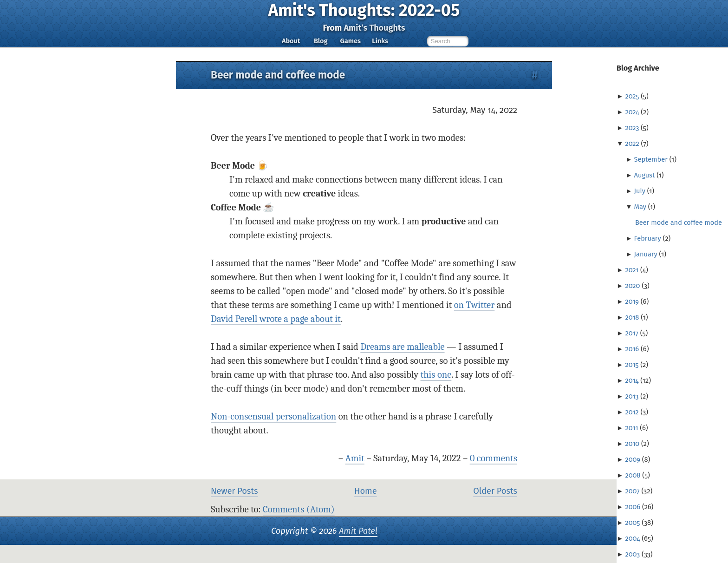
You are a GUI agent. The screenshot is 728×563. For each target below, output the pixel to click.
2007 (632, 491)
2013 (632, 396)
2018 (632, 317)
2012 (632, 412)
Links (380, 41)
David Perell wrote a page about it (276, 319)
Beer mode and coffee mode (679, 223)
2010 (632, 444)
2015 (632, 365)
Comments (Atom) (299, 509)
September (651, 159)
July (640, 191)
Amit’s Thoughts (374, 28)
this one (436, 375)
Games (350, 41)
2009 (633, 459)
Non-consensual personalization (273, 416)
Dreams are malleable (402, 347)
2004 (632, 538)
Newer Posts (234, 491)
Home (366, 491)
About (291, 41)
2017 (631, 333)
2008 (633, 475)
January (646, 254)
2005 (632, 523)
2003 (632, 554)
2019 (632, 301)
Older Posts (495, 491)
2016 (632, 349)
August (645, 175)
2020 (632, 286)
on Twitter (474, 305)
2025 (632, 96)
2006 (633, 507)
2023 (632, 128)
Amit (354, 458)
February (648, 238)
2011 (631, 428)
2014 (632, 380)
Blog (321, 41)
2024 (632, 112)
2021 (632, 270)
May (640, 207)
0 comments (494, 458)
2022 (632, 144)
